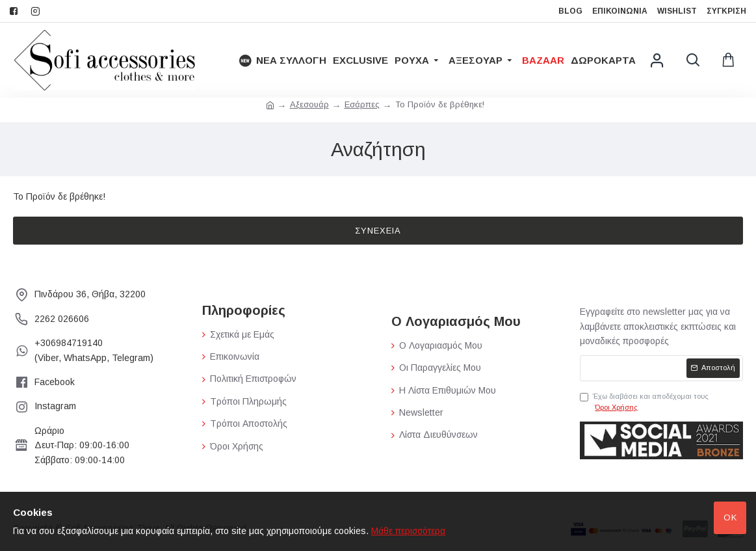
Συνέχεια (378, 231)
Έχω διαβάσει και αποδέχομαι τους (644, 403)
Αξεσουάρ (309, 104)
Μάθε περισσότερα (408, 531)
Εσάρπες (362, 104)
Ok (730, 517)
